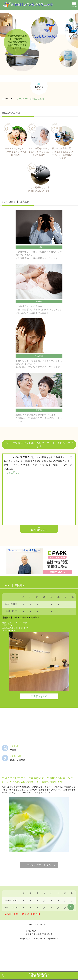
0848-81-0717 (11, 630)
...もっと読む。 (12, 473)
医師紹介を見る (39, 530)
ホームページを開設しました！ (31, 99)
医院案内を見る (39, 696)
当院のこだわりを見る (39, 865)
